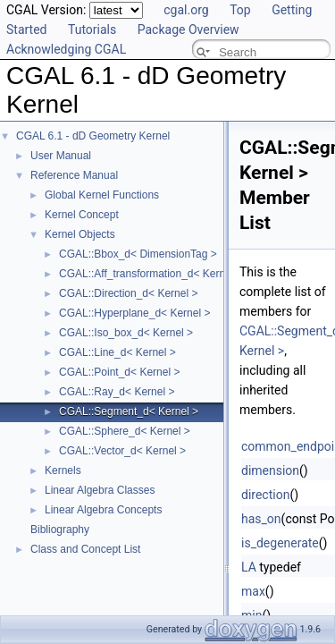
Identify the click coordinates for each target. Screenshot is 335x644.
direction (265, 495)
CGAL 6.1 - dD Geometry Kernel (93, 136)
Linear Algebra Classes (100, 490)
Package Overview (188, 30)
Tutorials (92, 30)
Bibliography (60, 530)
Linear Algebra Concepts (103, 510)
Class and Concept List (85, 549)
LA (249, 567)
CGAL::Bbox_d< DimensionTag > (138, 254)
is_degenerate (280, 543)
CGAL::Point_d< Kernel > (119, 372)
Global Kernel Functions (102, 195)
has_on (261, 519)
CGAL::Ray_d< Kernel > (117, 392)
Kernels (63, 470)
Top (240, 10)
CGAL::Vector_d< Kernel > (122, 451)
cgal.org (186, 10)
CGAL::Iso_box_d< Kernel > (126, 333)
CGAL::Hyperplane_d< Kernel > (134, 313)
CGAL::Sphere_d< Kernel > (125, 431)
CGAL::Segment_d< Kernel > (129, 411)
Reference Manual (74, 175)
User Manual (61, 156)
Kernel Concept (82, 215)
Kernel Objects (80, 234)
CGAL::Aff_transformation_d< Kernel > (151, 274)
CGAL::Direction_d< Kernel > (128, 293)
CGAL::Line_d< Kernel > (117, 352)
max (253, 591)
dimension (270, 470)
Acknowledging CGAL (66, 49)
